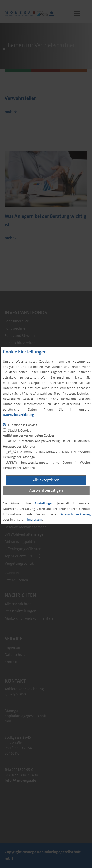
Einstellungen (44, 503)
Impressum (35, 519)
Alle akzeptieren (46, 480)
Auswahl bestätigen (46, 490)
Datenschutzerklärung (18, 415)
